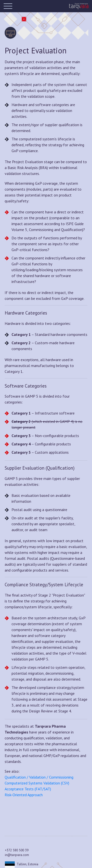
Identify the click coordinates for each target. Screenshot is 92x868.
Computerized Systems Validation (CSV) (37, 783)
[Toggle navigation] (9, 6)
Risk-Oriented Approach (24, 795)
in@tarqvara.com (17, 855)
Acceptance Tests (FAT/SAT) (28, 789)
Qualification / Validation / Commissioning (39, 777)
